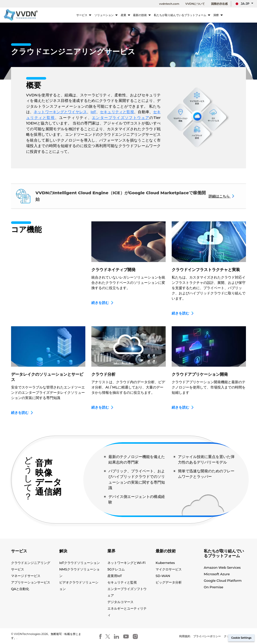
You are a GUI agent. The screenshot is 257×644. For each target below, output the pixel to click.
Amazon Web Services (222, 567)
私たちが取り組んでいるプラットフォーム (184, 15)
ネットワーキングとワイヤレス (60, 112)
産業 (130, 15)
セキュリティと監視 (117, 112)
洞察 (218, 15)
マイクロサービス (169, 569)
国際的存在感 (219, 4)
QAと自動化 (20, 589)
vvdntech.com (169, 4)
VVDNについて (195, 4)
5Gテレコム (116, 569)
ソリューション (111, 15)
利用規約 (185, 636)
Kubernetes (165, 563)
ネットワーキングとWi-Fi (126, 563)
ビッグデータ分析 (169, 582)
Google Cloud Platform (223, 581)
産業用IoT (115, 576)
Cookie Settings (241, 638)
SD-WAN (163, 576)
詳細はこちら (221, 196)
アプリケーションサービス (31, 582)
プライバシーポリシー (207, 636)
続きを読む (102, 303)
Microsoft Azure (217, 574)
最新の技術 (147, 15)
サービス (90, 15)
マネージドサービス (26, 576)
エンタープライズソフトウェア (121, 118)
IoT (93, 112)
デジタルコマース (120, 602)
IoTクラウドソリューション (80, 563)
